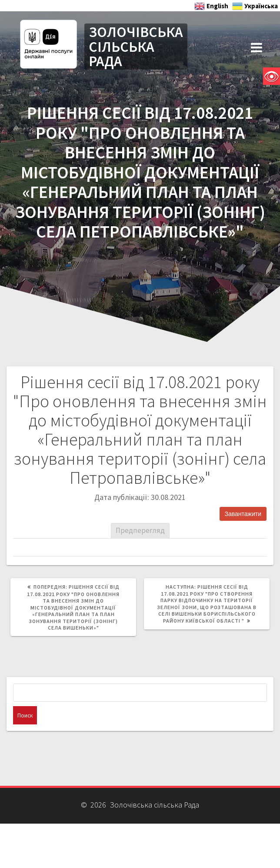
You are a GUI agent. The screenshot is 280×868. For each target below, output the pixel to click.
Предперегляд (140, 530)
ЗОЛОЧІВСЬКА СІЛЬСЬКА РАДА (136, 47)
